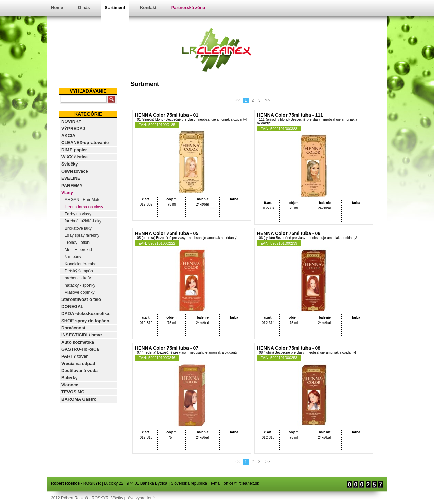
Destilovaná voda (80, 371)
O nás (84, 8)
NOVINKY (71, 121)
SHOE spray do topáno (85, 321)
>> (268, 100)
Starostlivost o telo (81, 299)
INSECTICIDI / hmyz (82, 335)
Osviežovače (75, 171)
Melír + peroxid (78, 250)
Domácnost (73, 328)
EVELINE (71, 178)
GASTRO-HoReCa (80, 349)
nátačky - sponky (80, 285)
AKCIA (68, 135)
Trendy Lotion (77, 243)
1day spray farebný (82, 235)
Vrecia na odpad (78, 363)
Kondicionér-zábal (81, 264)
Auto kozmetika (78, 342)
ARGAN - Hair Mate (83, 200)
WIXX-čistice (75, 157)
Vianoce (70, 385)
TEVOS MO (73, 392)
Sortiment (115, 8)
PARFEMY (72, 185)
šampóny (73, 257)
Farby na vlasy (78, 214)
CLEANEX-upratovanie (85, 143)
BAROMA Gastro (79, 399)
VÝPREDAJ (73, 128)
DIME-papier (74, 150)
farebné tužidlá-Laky (83, 221)
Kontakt (148, 8)
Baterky (70, 378)
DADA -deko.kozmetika (85, 314)
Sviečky (70, 164)
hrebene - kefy (78, 278)
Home (57, 8)
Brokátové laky (78, 228)
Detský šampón (79, 271)
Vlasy (67, 192)
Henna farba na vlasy (84, 207)
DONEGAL (72, 306)
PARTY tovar (75, 356)
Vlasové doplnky (80, 292)
